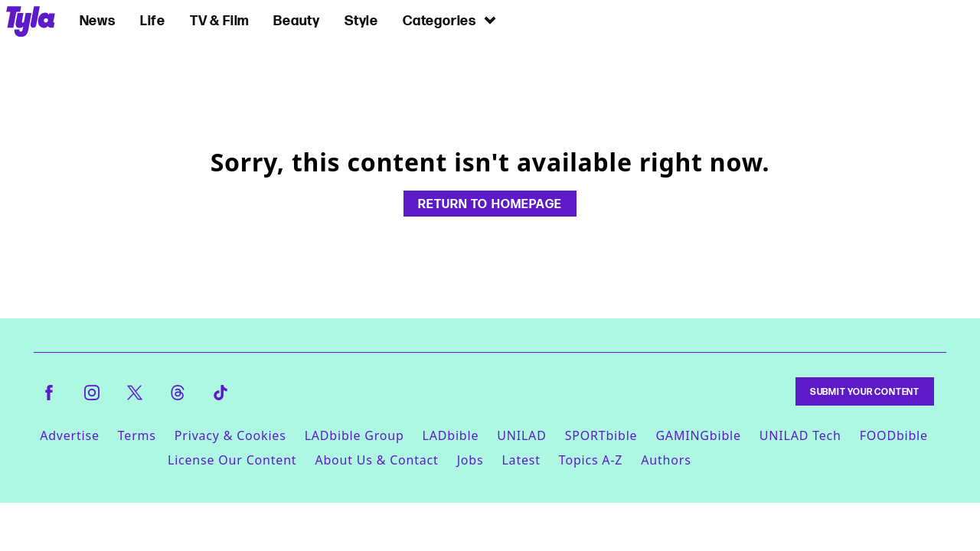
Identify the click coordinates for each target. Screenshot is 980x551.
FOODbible (894, 435)
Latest (521, 460)
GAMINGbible (698, 435)
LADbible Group (354, 435)
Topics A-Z (591, 460)
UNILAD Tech (800, 435)
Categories (450, 20)
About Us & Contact (376, 460)
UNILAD (521, 435)
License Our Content (232, 460)
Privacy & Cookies (230, 435)
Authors (666, 460)
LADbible (451, 435)
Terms (137, 435)
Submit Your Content (865, 391)
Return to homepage (490, 204)
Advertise (70, 435)
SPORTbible (601, 435)
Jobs (470, 460)
